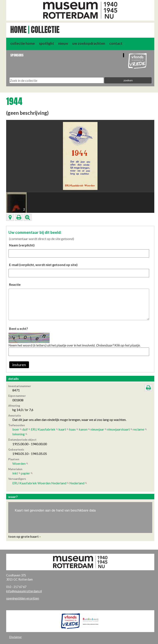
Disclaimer (16, 637)
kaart (62, 429)
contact (116, 43)
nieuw (63, 43)
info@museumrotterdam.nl (24, 591)
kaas (72, 429)
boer (16, 429)
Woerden (19, 463)
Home (18, 30)
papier (26, 473)
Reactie (15, 284)
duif (25, 429)
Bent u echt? (19, 328)
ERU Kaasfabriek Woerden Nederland (39, 483)
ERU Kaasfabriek (43, 429)
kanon (83, 429)
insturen (19, 365)
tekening (19, 434)
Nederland (77, 483)
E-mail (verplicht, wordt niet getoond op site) (43, 265)
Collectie (45, 30)
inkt (15, 473)
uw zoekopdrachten (89, 43)
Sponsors (17, 55)
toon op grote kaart (23, 536)
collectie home (23, 43)
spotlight (46, 43)
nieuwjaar (97, 429)
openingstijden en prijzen (23, 598)
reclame (139, 429)
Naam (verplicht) (22, 245)
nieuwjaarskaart (118, 429)
